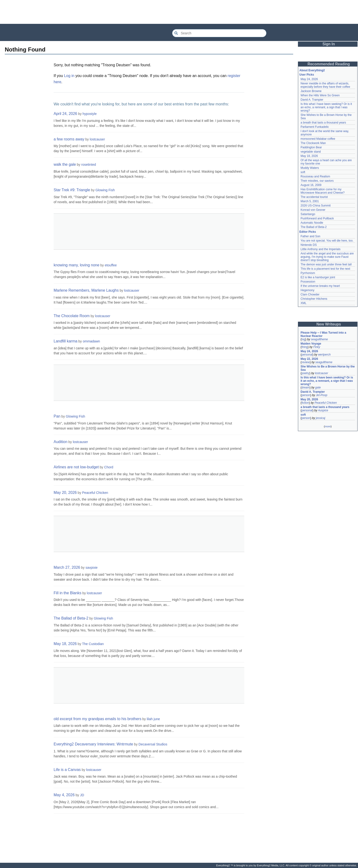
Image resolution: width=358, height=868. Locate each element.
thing (305, 347)
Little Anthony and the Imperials (320, 249)
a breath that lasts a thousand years (323, 123)
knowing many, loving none (77, 265)
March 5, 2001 (310, 201)
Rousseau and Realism (315, 176)
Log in (69, 76)
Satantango (308, 214)
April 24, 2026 (65, 114)
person (306, 395)
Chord (109, 467)
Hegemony (307, 290)
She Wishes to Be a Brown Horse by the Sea (328, 368)
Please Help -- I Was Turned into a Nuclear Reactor (323, 334)
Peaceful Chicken (95, 493)
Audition (61, 442)
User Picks (307, 75)
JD (82, 795)
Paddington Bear (311, 147)
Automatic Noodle (312, 223)
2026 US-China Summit (316, 206)
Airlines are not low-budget (76, 467)
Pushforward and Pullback (317, 218)
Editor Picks (308, 232)
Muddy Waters (310, 168)
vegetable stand (311, 152)
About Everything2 (312, 70)
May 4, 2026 (64, 795)
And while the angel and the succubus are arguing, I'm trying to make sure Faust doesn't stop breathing (327, 257)
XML (304, 303)
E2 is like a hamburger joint (318, 277)
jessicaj (320, 418)
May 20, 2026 (65, 493)
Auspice (323, 410)
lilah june (153, 719)
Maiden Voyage (311, 344)
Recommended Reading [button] (329, 64)
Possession (308, 282)
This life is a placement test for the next (325, 269)
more (328, 426)
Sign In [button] (329, 44)
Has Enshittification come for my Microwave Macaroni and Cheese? (323, 191)
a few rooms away (69, 139)
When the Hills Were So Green (320, 95)
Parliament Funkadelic (315, 127)
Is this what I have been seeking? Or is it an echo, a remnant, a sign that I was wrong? (326, 107)
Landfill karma (66, 341)
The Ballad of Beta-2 (71, 618)
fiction (305, 403)
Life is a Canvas (67, 770)
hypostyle (89, 114)
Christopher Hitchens (314, 299)
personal (307, 355)
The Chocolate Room (72, 316)
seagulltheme (319, 339)
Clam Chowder (310, 294)
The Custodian (93, 644)
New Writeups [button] (329, 324)
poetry (305, 373)
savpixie (92, 568)
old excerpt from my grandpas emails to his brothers (97, 719)
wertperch (324, 355)
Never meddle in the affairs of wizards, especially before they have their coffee (325, 85)
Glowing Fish (105, 190)
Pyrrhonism (308, 273)
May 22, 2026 (309, 359)
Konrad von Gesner (313, 210)
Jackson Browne (311, 91)
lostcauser (97, 139)
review (306, 362)
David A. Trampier (312, 100)
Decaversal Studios (153, 744)
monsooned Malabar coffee (318, 139)
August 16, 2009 (311, 185)
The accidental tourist (314, 197)
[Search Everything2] (219, 33)
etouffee (111, 265)
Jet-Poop (322, 395)
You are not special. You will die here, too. (327, 241)
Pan (57, 416)
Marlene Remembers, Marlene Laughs (86, 290)
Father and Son (310, 236)
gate (318, 387)
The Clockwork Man (313, 143)
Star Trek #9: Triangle (72, 190)
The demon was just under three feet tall (326, 264)
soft (303, 172)
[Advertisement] (179, 12)
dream (306, 387)
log (303, 339)
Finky (317, 347)
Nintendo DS (309, 245)
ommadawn (91, 341)
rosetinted (89, 165)
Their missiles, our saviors (317, 181)
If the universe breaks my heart (320, 286)
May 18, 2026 (65, 644)
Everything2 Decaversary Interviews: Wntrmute (93, 744)
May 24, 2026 (309, 79)
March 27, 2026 (67, 567)
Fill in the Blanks (68, 593)
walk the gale (65, 164)
